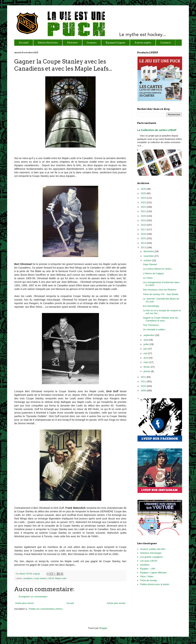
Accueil (70, 603)
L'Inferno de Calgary (153, 273)
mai (146, 353)
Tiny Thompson (151, 325)
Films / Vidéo (147, 576)
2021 (144, 211)
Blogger (103, 628)
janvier (147, 371)
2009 (144, 391)
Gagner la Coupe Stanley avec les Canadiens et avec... (160, 319)
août (146, 340)
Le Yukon (148, 278)
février (147, 367)
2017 (144, 229)
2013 (144, 247)
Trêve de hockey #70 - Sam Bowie (161, 294)
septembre (149, 335)
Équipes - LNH (148, 569)
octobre (148, 260)
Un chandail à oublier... (155, 329)
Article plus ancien (116, 603)
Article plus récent (24, 603)
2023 (144, 202)
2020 (144, 216)
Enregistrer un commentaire (33, 597)
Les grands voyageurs (151, 557)
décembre (149, 251)
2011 (144, 381)
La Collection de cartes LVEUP (157, 130)
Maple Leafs (61, 578)
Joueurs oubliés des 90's (153, 549)
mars (147, 362)
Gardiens (145, 565)
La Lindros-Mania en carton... (158, 269)
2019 (144, 220)
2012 (144, 377)
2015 (144, 238)
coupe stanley (40, 578)
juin (146, 349)
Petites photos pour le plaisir (155, 584)
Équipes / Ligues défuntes (153, 573)
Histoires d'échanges (151, 553)
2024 (144, 198)
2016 (144, 234)
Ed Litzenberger (151, 306)
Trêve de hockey (149, 580)
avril (146, 358)
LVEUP (51, 578)
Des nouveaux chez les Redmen (160, 290)
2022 (144, 207)
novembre (149, 256)
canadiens (28, 578)
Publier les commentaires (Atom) (46, 609)
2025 (144, 193)
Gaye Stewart (150, 264)
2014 (144, 243)
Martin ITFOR (26, 574)
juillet (147, 344)
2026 (144, 189)
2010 (144, 386)
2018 (144, 225)
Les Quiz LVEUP (149, 561)
